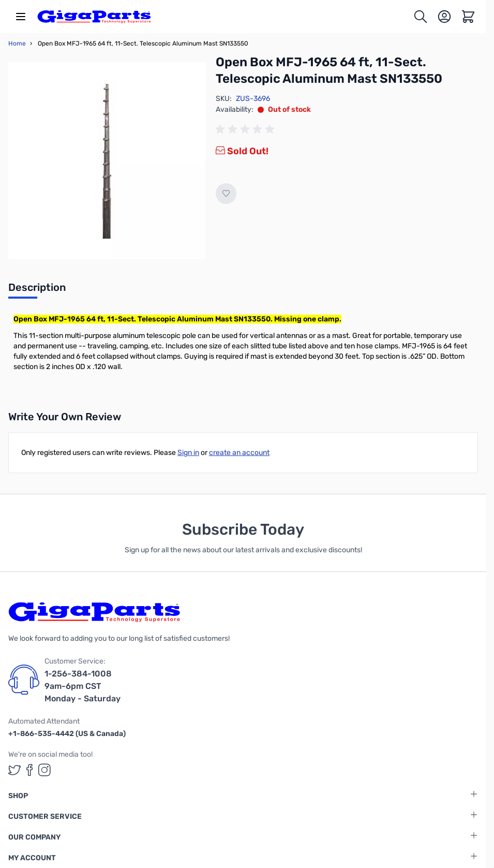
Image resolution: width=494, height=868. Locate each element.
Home (17, 43)
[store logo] (94, 17)
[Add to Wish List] (226, 194)
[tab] (37, 290)
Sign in (188, 453)
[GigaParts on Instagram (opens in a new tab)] (44, 770)
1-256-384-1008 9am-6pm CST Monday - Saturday (83, 686)
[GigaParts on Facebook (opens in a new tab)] (29, 770)
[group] (247, 129)
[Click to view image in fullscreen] (107, 161)
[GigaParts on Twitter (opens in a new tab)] (14, 770)
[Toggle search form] (421, 17)
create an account (239, 453)
